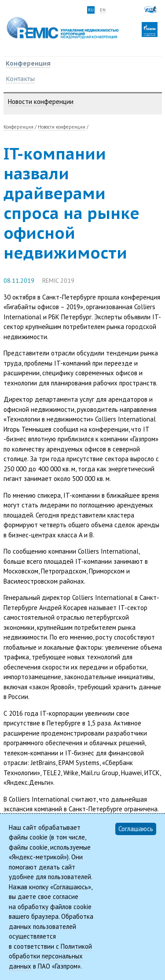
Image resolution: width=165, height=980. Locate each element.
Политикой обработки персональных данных (50, 956)
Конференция (28, 63)
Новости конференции (41, 102)
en (103, 10)
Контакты (20, 79)
